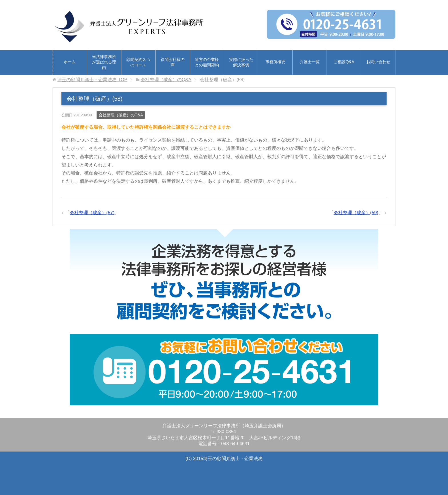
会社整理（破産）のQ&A (121, 115)
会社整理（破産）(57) (92, 213)
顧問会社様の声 (173, 62)
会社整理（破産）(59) (356, 213)
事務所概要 (275, 62)
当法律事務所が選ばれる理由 (104, 62)
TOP (92, 80)
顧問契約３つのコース (138, 62)
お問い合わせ (378, 62)
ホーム (70, 62)
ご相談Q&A (344, 62)
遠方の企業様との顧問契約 (207, 62)
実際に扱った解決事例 (241, 62)
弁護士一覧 (310, 62)
